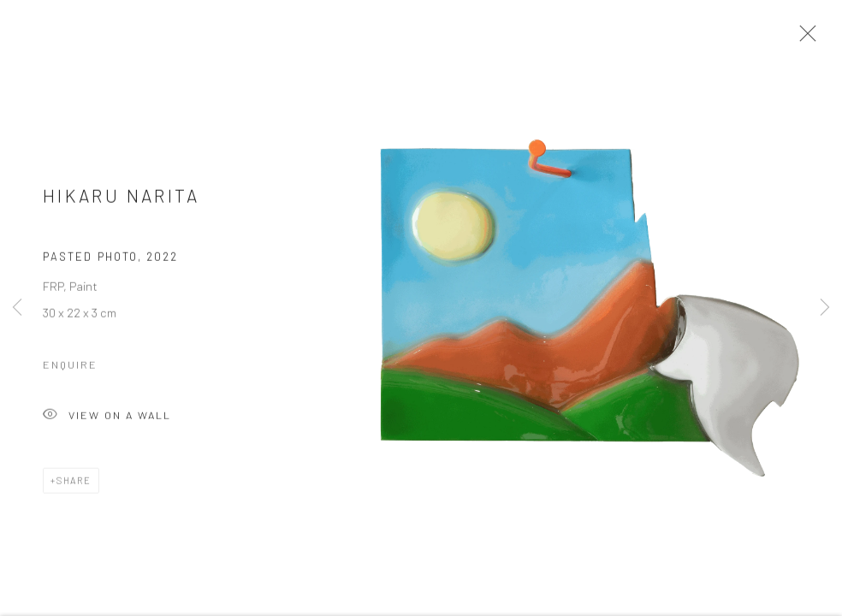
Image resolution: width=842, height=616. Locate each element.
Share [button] (74, 483)
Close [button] (803, 38)
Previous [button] (17, 308)
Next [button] (825, 308)
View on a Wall (107, 419)
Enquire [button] (70, 367)
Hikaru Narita (122, 199)
